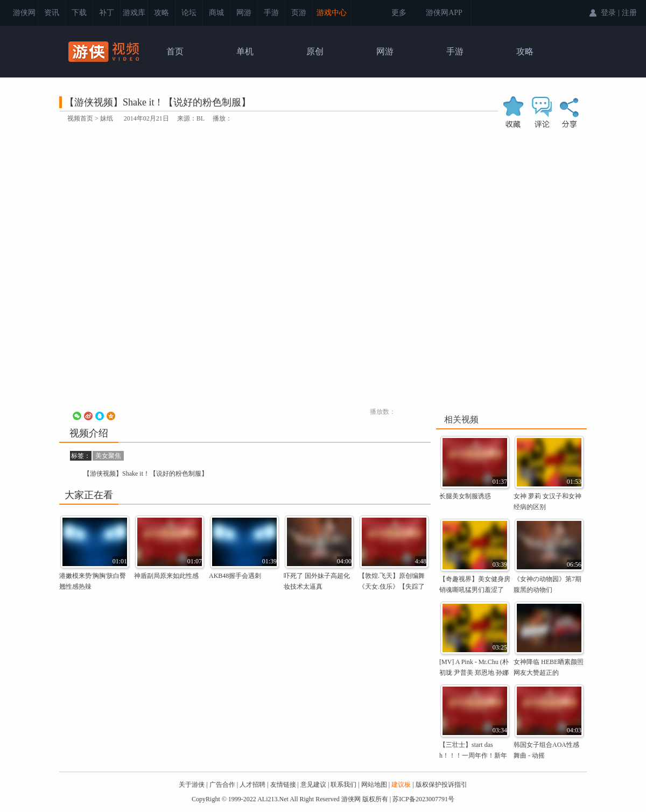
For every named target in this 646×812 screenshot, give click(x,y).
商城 (216, 13)
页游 (299, 13)
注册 (629, 13)
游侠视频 (105, 52)
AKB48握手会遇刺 (235, 576)
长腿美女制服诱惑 (465, 496)
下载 (79, 13)
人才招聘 (252, 785)
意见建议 (313, 785)
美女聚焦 (108, 456)
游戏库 (134, 13)
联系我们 (343, 785)
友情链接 (283, 785)
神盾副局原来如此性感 (166, 576)
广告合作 (222, 785)
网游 (244, 13)
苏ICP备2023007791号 (423, 799)
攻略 (161, 13)
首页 (175, 51)
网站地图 (374, 785)
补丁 (107, 13)
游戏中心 (332, 13)
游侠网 (24, 13)
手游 (271, 13)
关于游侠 (192, 785)
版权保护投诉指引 (441, 785)
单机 (245, 51)
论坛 (189, 13)
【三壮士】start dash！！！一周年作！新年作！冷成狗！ (473, 755)
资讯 (52, 13)
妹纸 (107, 118)
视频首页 (80, 118)
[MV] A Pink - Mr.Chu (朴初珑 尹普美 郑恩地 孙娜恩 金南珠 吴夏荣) (474, 673)
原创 (315, 51)
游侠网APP (444, 13)
